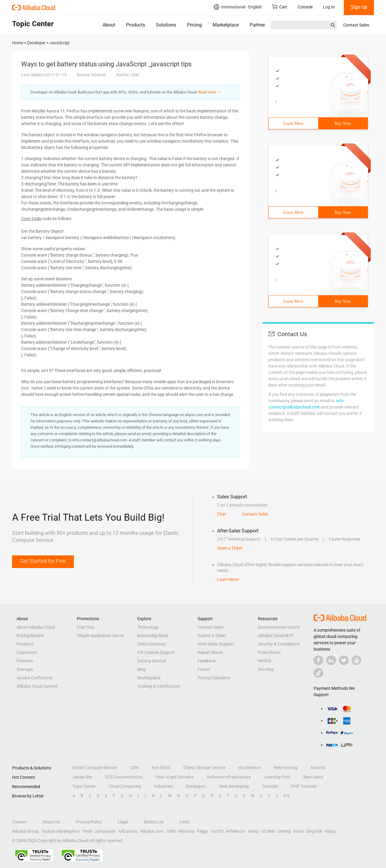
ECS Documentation (124, 777)
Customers (27, 652)
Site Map (266, 669)
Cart (280, 7)
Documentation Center (279, 627)
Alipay (330, 831)
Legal (123, 822)
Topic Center (84, 786)
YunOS (217, 831)
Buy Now (343, 123)
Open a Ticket (230, 548)
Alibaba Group (25, 831)
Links (185, 822)
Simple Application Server (100, 636)
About (109, 25)
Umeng (284, 831)
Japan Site (82, 777)
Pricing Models (30, 636)
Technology (148, 627)
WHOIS (264, 661)
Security (318, 768)
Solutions (166, 25)
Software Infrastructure (229, 777)
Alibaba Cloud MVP (276, 636)
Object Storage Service (204, 768)
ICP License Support (156, 652)
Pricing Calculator (214, 678)
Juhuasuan (105, 831)
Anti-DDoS (161, 768)
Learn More (293, 123)
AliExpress (128, 831)
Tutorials (270, 786)
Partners (259, 25)
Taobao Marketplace (60, 831)
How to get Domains (175, 777)
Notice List (154, 822)
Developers (196, 786)
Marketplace (226, 25)
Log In (329, 7)
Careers (19, 822)
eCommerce (249, 768)
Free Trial (85, 627)
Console (305, 7)
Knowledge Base (153, 636)
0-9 (286, 796)
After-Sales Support (216, 644)
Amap (253, 831)
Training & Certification (158, 686)
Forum (204, 669)
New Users (313, 777)
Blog (141, 669)
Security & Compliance (279, 644)
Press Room (269, 652)
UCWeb (268, 831)
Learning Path (277, 777)
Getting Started (152, 661)
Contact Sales (356, 25)
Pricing (194, 25)
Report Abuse (210, 652)
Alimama (186, 831)
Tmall (87, 831)
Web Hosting (285, 768)
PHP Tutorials (304, 786)
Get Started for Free (43, 561)
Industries (163, 786)
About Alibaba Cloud (36, 627)
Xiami (298, 831)
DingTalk (314, 831)
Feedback (207, 661)
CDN (134, 768)
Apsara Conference (35, 678)
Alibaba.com (152, 831)
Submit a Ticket (212, 636)
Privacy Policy (89, 822)
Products (136, 25)
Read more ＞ (210, 92)
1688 (171, 831)
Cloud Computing (125, 786)
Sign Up (359, 7)
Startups (25, 669)
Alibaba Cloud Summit (37, 686)
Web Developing (234, 786)
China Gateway (152, 644)
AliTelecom (236, 831)
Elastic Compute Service (95, 768)
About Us (51, 822)
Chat (222, 514)
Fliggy (202, 831)
